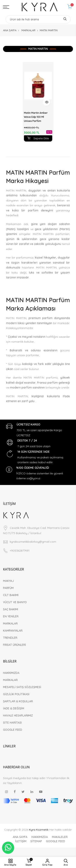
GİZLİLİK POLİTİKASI (16, 694)
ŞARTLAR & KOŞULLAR (18, 701)
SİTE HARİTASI (12, 723)
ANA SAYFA (10, 30)
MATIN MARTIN (49, 30)
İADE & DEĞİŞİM (14, 708)
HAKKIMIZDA (11, 673)
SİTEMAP (36, 841)
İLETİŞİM (21, 841)
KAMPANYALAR (13, 631)
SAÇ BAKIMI (11, 609)
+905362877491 (20, 551)
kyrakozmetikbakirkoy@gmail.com (33, 542)
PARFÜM (8, 588)
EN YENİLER (11, 616)
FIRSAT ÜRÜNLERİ (14, 645)
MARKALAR (28, 30)
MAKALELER (60, 837)
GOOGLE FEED (13, 730)
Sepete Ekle (38, 138)
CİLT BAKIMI (11, 595)
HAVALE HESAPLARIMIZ (18, 715)
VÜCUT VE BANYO (15, 602)
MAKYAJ (8, 581)
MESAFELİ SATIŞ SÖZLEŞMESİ (22, 687)
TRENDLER (10, 638)
